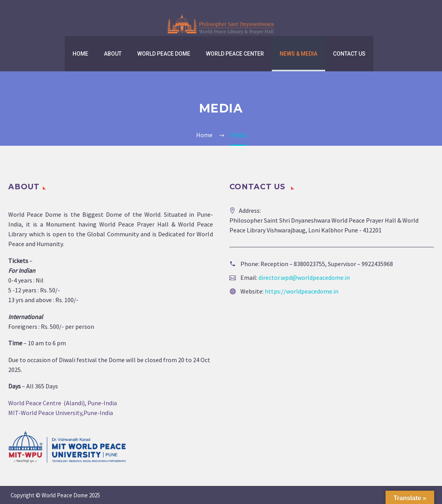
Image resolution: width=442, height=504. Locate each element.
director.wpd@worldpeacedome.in (304, 277)
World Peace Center (235, 54)
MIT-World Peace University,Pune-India (61, 413)
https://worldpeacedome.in (302, 291)
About (113, 54)
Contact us (349, 54)
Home (80, 54)
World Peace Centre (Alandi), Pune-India (63, 403)
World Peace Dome (164, 54)
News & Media (298, 54)
